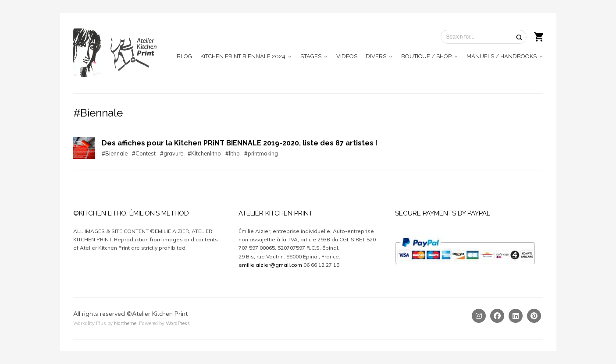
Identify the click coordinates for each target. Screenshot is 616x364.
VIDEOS (347, 56)
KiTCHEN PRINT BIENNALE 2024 (243, 56)
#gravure (172, 153)
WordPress (178, 323)
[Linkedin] (516, 316)
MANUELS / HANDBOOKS (502, 56)
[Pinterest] (534, 316)
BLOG (184, 56)
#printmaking (261, 153)
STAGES (311, 56)
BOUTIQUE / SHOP (426, 56)
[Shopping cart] (539, 36)
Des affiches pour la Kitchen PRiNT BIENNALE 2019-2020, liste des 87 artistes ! (240, 143)
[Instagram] (479, 316)
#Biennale (115, 153)
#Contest (144, 153)
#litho (233, 153)
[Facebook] (497, 316)
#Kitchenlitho (204, 153)
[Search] (519, 37)
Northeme (125, 323)
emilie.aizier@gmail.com (270, 265)
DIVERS (376, 56)
